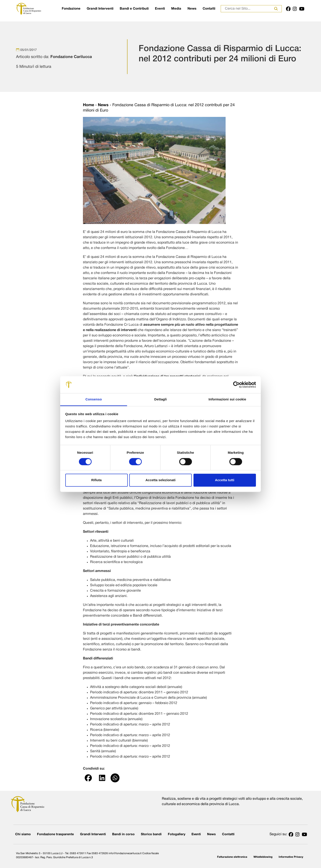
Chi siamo (23, 834)
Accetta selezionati (160, 480)
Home (88, 105)
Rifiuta (96, 480)
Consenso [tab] (94, 399)
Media (176, 9)
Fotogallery (177, 834)
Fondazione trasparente (55, 834)
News (192, 9)
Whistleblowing (263, 857)
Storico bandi (151, 834)
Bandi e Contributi (134, 9)
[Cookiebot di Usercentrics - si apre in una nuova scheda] (236, 385)
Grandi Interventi (100, 9)
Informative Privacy (291, 857)
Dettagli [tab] (160, 399)
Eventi (160, 9)
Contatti (209, 9)
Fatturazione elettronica (232, 857)
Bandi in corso (123, 834)
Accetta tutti (225, 480)
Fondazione (71, 9)
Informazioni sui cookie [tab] (227, 399)
